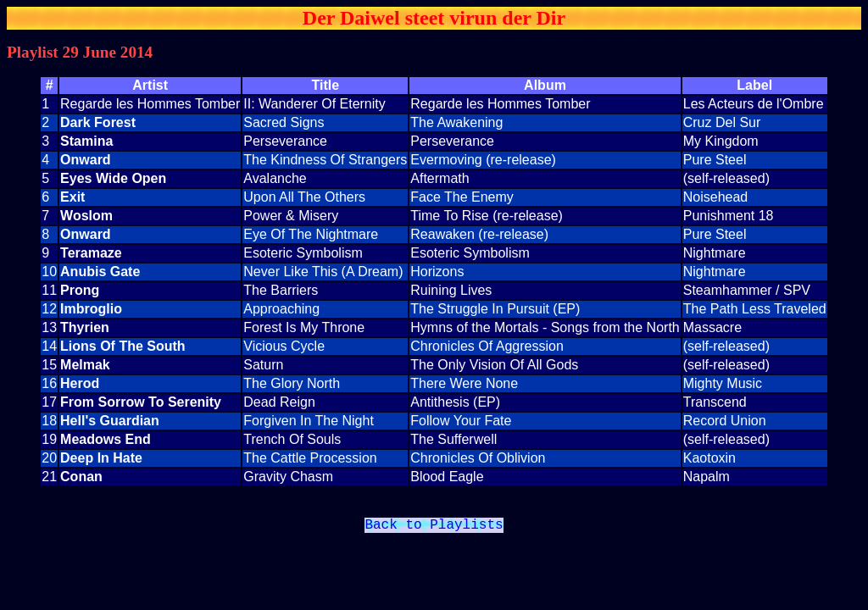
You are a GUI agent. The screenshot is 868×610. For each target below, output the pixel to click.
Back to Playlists (434, 527)
